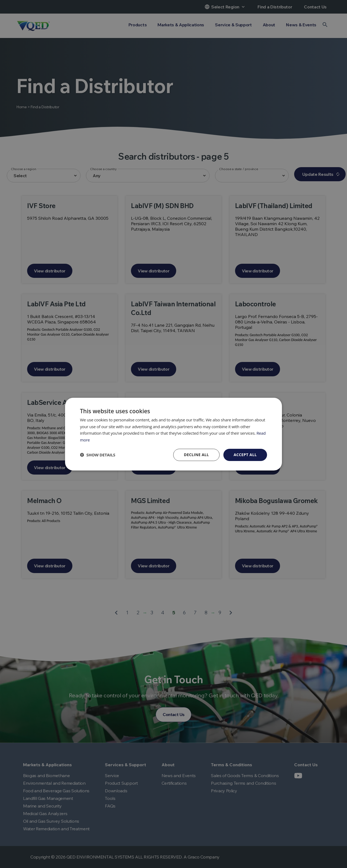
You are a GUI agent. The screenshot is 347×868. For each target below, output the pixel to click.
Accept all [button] (245, 455)
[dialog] (173, 434)
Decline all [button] (196, 455)
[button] (98, 455)
